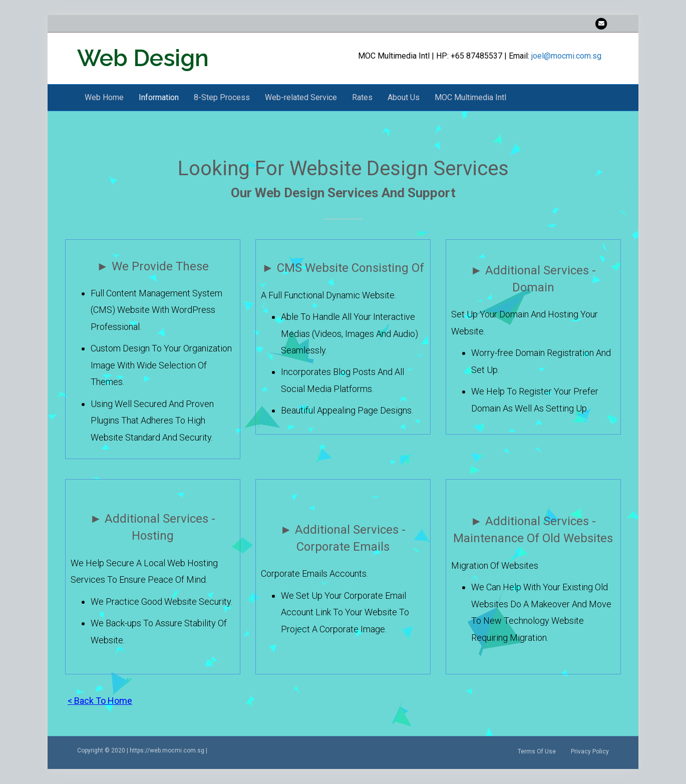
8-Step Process (222, 97)
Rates (362, 97)
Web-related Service (301, 97)
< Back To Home (100, 701)
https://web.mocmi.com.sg (167, 750)
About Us (404, 97)
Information (159, 97)
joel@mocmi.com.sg (566, 56)
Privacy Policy (590, 751)
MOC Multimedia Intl (470, 97)
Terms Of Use (537, 751)
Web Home (104, 97)
